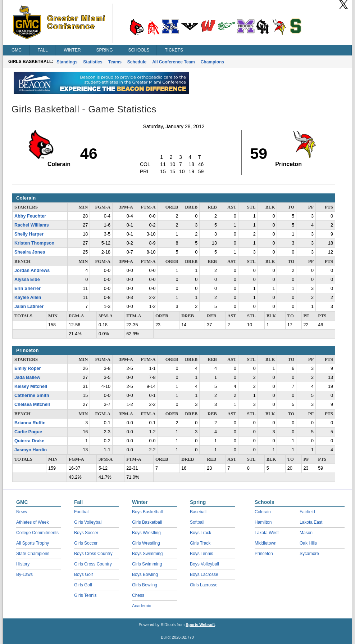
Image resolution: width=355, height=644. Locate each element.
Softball (197, 522)
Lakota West (267, 533)
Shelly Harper (29, 234)
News (22, 512)
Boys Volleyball (204, 564)
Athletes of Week (33, 522)
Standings (67, 62)
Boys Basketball (147, 512)
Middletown (266, 543)
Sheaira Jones (30, 252)
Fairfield (307, 512)
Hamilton (263, 522)
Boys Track (201, 533)
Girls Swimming (147, 564)
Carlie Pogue (28, 432)
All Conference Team (173, 62)
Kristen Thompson (34, 243)
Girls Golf (83, 585)
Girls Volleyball (88, 522)
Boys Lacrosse (204, 574)
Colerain (263, 512)
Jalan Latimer (29, 307)
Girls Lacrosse (204, 585)
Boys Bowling (145, 574)
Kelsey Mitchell (31, 386)
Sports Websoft (200, 625)
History (23, 564)
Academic (142, 606)
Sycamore (309, 554)
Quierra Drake (29, 441)
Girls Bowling (145, 585)
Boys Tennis (201, 554)
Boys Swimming (147, 554)
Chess (138, 595)
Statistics (93, 62)
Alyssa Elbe (27, 279)
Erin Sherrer (28, 289)
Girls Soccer (86, 543)
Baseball (198, 512)
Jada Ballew (27, 377)
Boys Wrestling (146, 533)
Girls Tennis (85, 595)
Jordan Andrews (32, 270)
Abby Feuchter (30, 216)
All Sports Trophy (33, 543)
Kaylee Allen (28, 298)
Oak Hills (308, 543)
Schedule (137, 62)
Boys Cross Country (93, 554)
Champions (212, 62)
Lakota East (311, 522)
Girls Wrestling (146, 543)
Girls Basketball (147, 522)
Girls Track (200, 543)
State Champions (33, 554)
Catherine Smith (32, 395)
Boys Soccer (86, 533)
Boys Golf (83, 574)
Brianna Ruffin (30, 423)
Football (82, 512)
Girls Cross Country (93, 564)
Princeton (264, 554)
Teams (115, 62)
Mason (306, 533)
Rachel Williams (32, 225)
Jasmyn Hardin (31, 450)
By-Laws (24, 574)
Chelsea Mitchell (32, 404)
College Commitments (37, 533)
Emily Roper (28, 368)
